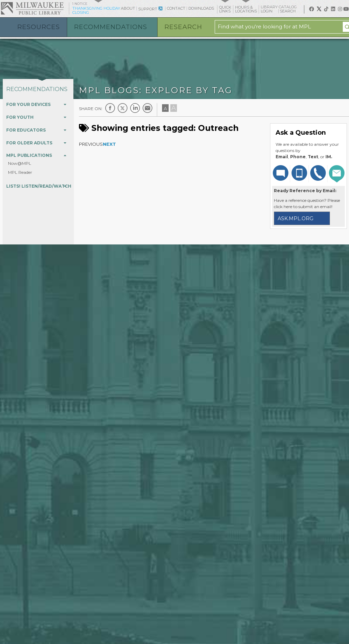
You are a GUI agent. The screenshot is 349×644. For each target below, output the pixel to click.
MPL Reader (20, 172)
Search (290, 11)
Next (109, 144)
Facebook (110, 108)
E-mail (147, 108)
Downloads (201, 8)
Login (269, 11)
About (128, 8)
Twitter (123, 108)
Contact (176, 8)
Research (183, 27)
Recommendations (111, 27)
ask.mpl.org (296, 218)
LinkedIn (135, 108)
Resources (39, 27)
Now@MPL (20, 163)
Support (148, 9)
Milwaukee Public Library (32, 8)
